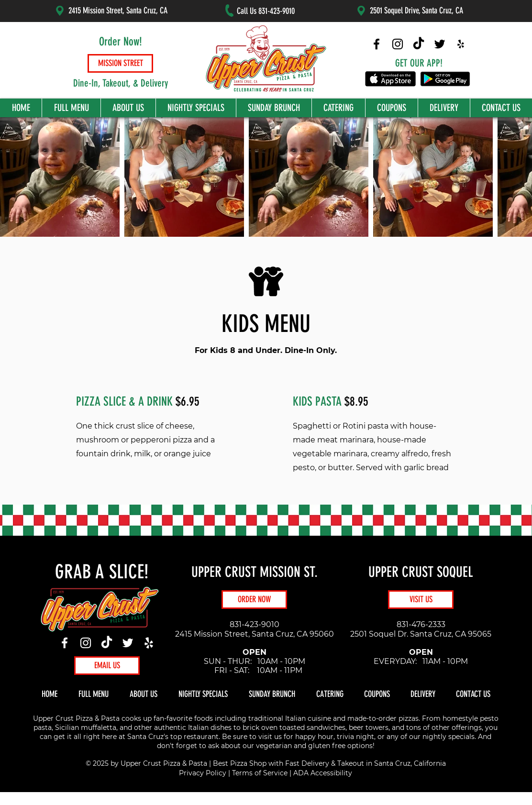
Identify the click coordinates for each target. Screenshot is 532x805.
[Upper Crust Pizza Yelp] (461, 44)
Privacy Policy (203, 773)
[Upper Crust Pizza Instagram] (398, 44)
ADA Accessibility (323, 773)
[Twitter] (128, 643)
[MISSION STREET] (120, 63)
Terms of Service (260, 773)
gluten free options (340, 746)
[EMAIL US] (107, 666)
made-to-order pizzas (383, 718)
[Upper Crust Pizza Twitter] (440, 44)
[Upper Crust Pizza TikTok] (419, 44)
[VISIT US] (421, 600)
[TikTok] (107, 643)
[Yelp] (149, 643)
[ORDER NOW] (254, 600)
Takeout (351, 763)
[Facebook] (65, 643)
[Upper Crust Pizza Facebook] (377, 44)
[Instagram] (86, 643)
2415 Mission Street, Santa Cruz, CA (118, 11)
